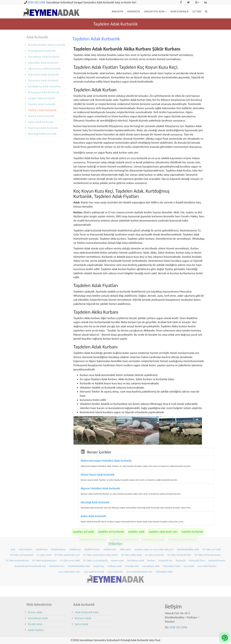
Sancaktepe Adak (155, 12)
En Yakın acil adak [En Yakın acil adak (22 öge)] (212, 531)
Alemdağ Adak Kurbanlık (42, 134)
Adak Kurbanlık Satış (87, 612)
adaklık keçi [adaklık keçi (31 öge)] (42, 531)
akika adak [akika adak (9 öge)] (125, 531)
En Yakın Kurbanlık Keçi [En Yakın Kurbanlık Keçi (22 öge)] (179, 536)
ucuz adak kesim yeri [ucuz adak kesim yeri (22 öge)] (69, 553)
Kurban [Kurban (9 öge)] (151, 542)
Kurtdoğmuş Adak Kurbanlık (44, 86)
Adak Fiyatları (36, 630)
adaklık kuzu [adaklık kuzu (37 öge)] (110, 531)
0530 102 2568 (36, 2)
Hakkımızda (134, 12)
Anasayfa (117, 12)
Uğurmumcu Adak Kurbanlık (44, 69)
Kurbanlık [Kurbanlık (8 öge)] (181, 542)
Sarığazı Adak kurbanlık (41, 98)
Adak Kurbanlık (180, 12)
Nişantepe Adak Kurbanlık (43, 128)
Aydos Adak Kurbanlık (41, 122)
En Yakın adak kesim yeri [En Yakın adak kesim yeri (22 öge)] (67, 536)
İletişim (197, 12)
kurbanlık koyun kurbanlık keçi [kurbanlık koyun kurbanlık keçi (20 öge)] (30, 548)
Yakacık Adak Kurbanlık (41, 116)
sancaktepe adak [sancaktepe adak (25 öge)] (151, 548)
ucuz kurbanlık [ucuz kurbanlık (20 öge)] (115, 553)
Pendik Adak (35, 624)
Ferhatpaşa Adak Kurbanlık (44, 92)
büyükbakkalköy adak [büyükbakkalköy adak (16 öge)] (188, 531)
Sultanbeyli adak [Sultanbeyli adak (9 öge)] (172, 548)
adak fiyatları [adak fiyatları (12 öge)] (26, 531)
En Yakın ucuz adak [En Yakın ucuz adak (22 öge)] (70, 542)
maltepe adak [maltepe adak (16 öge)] (114, 548)
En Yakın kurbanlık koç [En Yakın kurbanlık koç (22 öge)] (18, 542)
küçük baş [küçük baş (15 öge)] (99, 548)
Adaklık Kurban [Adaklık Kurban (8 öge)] (92, 531)
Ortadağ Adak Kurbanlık (42, 51)
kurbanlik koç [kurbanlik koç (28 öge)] (165, 542)
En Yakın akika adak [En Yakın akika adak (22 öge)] (131, 536)
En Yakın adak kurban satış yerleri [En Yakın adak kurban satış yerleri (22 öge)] (101, 536)
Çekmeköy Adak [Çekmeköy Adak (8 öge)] (164, 553)
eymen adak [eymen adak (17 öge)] (118, 542)
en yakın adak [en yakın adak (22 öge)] (44, 536)
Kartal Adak (82, 624)
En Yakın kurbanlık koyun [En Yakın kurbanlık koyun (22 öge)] (208, 536)
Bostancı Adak (83, 618)
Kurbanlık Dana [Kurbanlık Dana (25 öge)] (197, 542)
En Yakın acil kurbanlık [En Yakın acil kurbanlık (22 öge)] (22, 536)
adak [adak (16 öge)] (13, 531)
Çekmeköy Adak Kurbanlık (43, 63)
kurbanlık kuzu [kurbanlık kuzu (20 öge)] (57, 548)
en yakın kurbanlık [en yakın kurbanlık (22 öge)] (154, 536)
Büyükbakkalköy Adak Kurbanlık (46, 45)
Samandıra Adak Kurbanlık (43, 80)
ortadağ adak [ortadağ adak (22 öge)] (132, 548)
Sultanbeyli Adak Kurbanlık (43, 75)
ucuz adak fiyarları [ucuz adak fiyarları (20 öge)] (207, 548)
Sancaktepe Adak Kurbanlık (44, 57)
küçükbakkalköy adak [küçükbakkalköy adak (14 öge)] (79, 548)
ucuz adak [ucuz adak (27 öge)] (189, 548)
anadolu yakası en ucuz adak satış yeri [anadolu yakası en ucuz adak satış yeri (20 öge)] (154, 531)
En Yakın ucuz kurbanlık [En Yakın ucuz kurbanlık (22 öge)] (96, 542)
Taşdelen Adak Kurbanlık (42, 110)
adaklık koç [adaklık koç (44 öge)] (75, 531)
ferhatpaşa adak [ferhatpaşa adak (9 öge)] (136, 542)
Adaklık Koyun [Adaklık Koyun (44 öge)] (58, 531)
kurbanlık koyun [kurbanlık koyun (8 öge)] (217, 542)
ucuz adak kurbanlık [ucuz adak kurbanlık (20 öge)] (94, 553)
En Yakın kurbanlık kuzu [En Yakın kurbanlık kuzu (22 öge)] (45, 542)
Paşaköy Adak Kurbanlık (42, 104)
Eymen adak (35, 612)
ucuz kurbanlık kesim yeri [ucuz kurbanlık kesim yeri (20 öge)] (139, 553)
